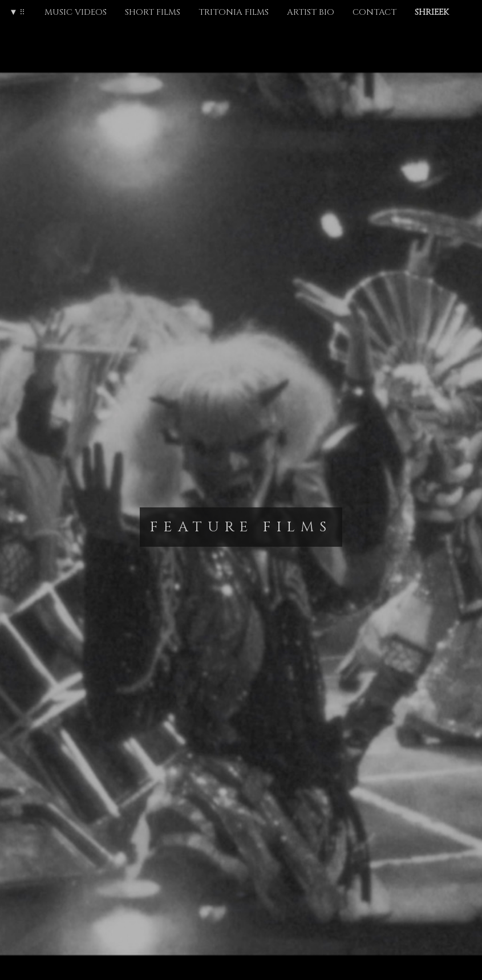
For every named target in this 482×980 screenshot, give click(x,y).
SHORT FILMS (153, 12)
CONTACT (374, 12)
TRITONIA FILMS (234, 12)
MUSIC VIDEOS (76, 12)
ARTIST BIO (311, 12)
